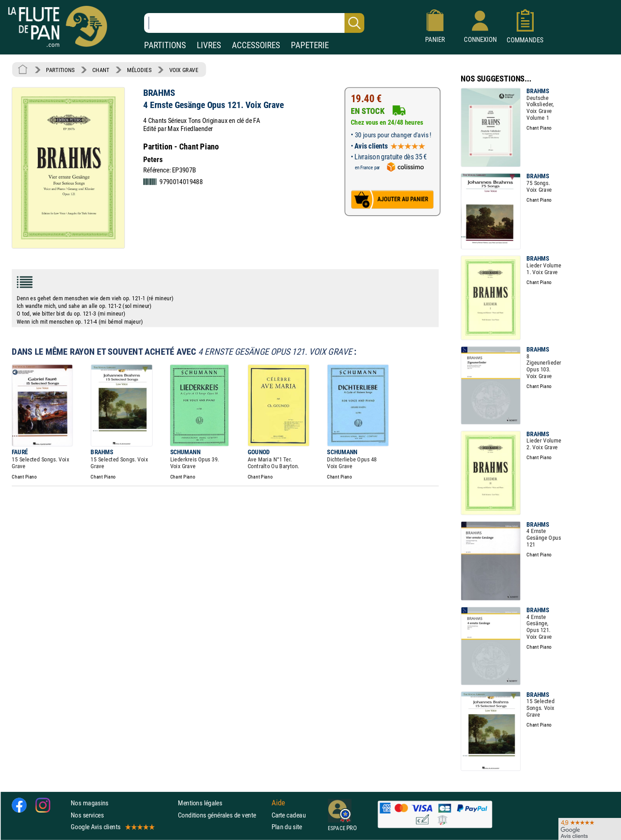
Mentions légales (200, 803)
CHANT (101, 70)
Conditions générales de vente (223, 815)
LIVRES (209, 45)
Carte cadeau (289, 815)
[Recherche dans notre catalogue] (254, 23)
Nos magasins (90, 803)
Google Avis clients (112, 827)
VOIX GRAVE (184, 70)
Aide (278, 803)
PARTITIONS (165, 45)
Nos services (87, 815)
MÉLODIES (139, 70)
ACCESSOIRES (256, 45)
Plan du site (287, 827)
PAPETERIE (310, 45)
